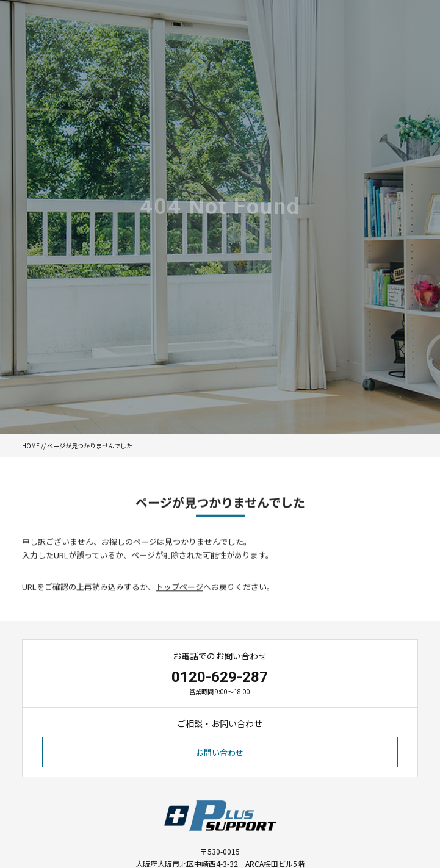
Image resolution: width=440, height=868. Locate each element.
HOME (31, 446)
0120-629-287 (220, 677)
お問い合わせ (220, 752)
